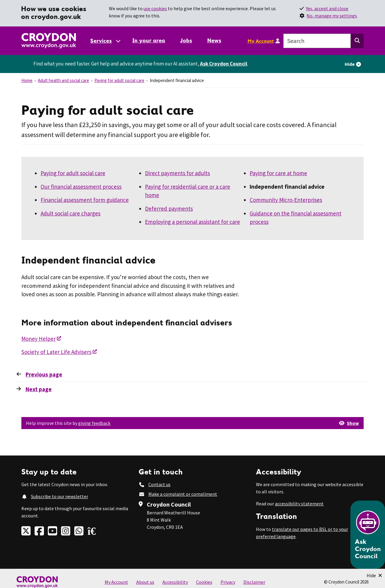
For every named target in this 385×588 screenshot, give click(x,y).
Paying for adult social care (119, 80)
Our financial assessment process (81, 187)
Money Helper (38, 339)
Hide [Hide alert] (350, 64)
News (214, 40)
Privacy (228, 582)
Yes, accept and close (327, 8)
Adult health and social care (63, 80)
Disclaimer (254, 582)
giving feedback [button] (94, 423)
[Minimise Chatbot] (374, 575)
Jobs (186, 40)
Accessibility (175, 582)
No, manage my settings (332, 16)
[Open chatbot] (368, 535)
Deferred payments (169, 209)
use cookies (155, 8)
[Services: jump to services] (105, 41)
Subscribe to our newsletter (60, 496)
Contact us (159, 484)
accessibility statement (299, 504)
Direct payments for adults (177, 173)
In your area (149, 40)
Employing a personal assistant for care (192, 222)
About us (145, 582)
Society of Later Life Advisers (56, 352)
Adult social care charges (71, 213)
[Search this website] (357, 41)
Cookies (204, 582)
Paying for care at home (278, 173)
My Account (261, 41)
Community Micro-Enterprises (286, 200)
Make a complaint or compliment (183, 494)
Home (27, 80)
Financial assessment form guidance (85, 200)
